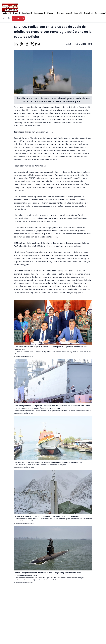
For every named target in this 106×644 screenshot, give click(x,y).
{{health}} (51, 13)
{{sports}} (78, 13)
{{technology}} (40, 13)
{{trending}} (88, 13)
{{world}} (16, 13)
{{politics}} (6, 13)
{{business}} (27, 13)
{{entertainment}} (64, 13)
